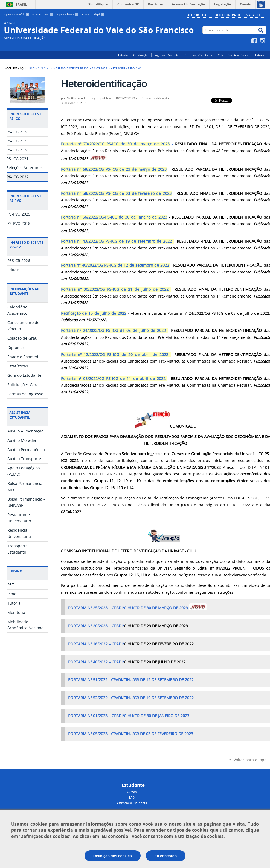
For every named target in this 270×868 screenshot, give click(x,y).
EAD (132, 797)
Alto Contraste (228, 15)
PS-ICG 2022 (99, 68)
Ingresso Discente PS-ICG (70, 68)
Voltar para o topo (250, 760)
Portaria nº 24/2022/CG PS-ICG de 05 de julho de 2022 (114, 331)
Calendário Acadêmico (233, 55)
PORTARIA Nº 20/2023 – (90, 626)
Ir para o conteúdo (17, 14)
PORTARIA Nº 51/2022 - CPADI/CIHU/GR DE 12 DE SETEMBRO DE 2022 (131, 680)
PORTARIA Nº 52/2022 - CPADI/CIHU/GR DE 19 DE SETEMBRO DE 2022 (131, 698)
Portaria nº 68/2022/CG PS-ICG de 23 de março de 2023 (114, 169)
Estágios (261, 55)
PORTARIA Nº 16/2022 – (90, 644)
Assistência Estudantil (132, 803)
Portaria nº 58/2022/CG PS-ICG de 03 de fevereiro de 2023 (116, 193)
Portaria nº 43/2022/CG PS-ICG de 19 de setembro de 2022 (117, 241)
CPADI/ (118, 626)
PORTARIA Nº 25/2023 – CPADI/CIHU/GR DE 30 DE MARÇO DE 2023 (128, 608)
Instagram (263, 41)
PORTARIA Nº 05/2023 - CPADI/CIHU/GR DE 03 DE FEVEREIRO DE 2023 (131, 734)
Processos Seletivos (198, 55)
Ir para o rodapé (93, 14)
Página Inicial (39, 68)
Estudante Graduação (133, 55)
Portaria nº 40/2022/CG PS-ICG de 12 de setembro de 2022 (115, 265)
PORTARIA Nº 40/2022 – (90, 662)
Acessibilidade (199, 15)
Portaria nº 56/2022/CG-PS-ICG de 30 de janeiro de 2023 (114, 217)
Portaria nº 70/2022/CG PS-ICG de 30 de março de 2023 (115, 144)
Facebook (255, 41)
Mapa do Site (256, 15)
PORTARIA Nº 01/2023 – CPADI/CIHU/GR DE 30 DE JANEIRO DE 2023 (129, 716)
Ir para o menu (43, 14)
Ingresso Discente (167, 55)
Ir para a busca (68, 14)
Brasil (21, 5)
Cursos (132, 792)
